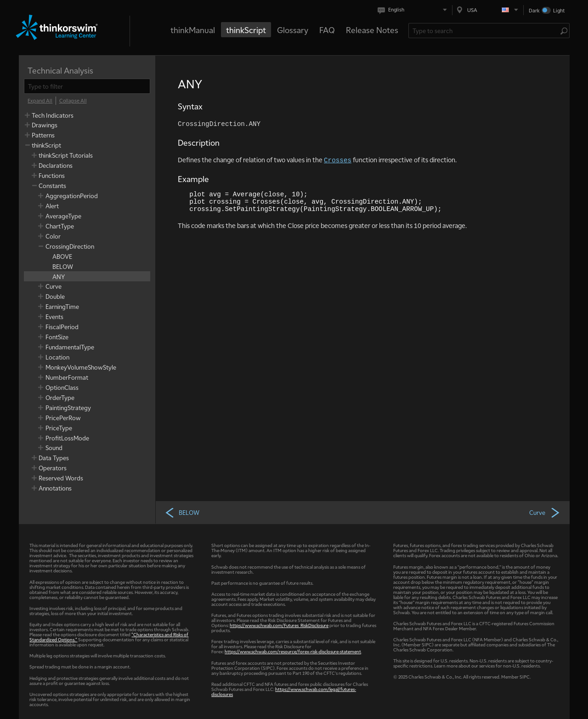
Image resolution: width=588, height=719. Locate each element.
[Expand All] (40, 101)
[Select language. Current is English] (414, 10)
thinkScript (246, 30)
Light (559, 10)
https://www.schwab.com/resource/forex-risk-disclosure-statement (293, 651)
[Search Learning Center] (484, 31)
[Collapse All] (73, 101)
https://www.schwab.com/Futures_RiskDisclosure (279, 625)
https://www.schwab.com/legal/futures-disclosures (284, 691)
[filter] (87, 86)
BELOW (182, 512)
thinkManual (193, 30)
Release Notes (372, 30)
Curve (545, 512)
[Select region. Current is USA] (488, 10)
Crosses (338, 160)
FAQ (327, 30)
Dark (534, 10)
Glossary (293, 30)
